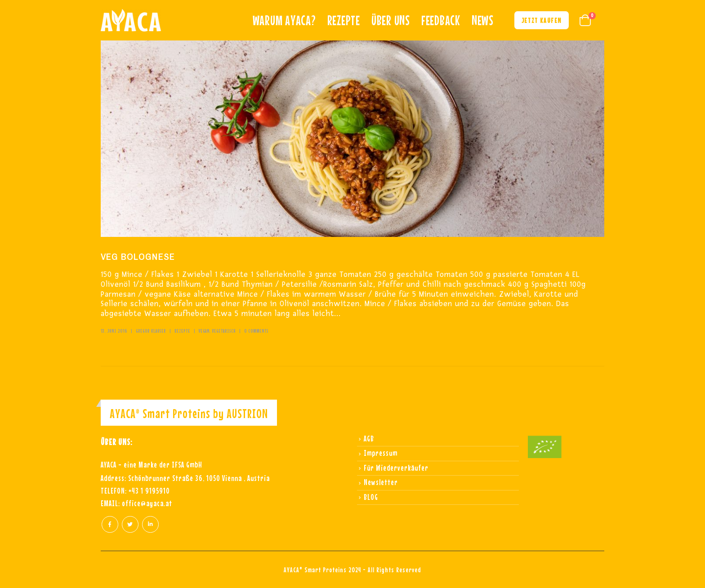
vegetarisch (224, 331)
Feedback (441, 20)
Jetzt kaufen (542, 20)
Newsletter (381, 482)
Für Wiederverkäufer (396, 468)
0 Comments (256, 331)
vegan (204, 331)
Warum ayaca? (284, 20)
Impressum (381, 453)
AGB (369, 439)
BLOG (371, 497)
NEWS (483, 20)
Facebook (110, 524)
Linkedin (150, 524)
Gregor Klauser (151, 331)
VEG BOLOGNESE (138, 256)
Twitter (130, 524)
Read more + (111, 347)
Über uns (391, 20)
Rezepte (182, 331)
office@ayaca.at (147, 503)
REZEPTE (344, 20)
